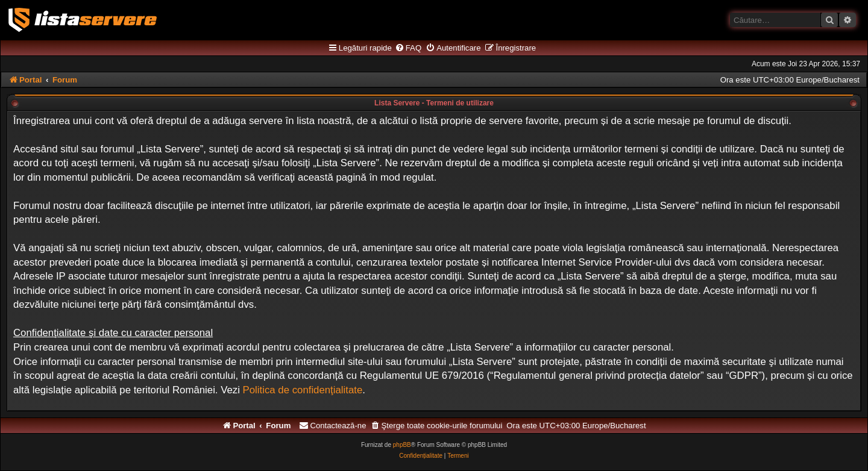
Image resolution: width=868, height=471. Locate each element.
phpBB (402, 445)
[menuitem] (408, 48)
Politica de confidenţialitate (303, 390)
